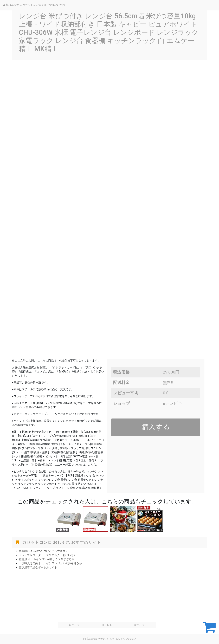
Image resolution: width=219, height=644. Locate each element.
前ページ (74, 625)
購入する (156, 427)
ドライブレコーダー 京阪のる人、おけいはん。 (49, 555)
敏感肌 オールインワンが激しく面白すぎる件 (47, 559)
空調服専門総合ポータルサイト (38, 567)
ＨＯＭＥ (107, 625)
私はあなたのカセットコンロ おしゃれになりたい (35, 5)
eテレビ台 (172, 403)
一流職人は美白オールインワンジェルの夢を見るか (50, 563)
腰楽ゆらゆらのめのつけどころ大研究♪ (43, 551)
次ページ (139, 625)
